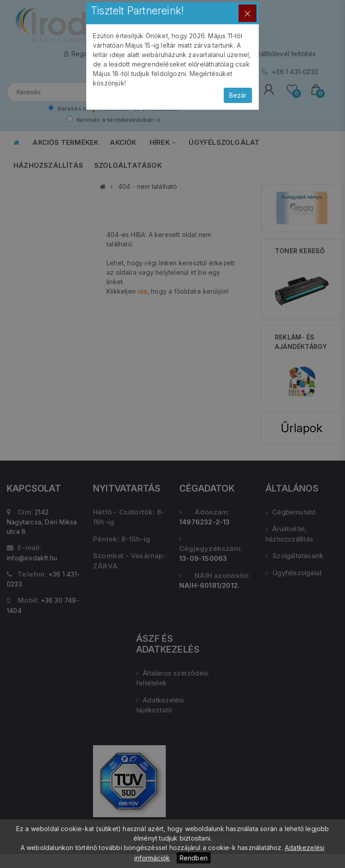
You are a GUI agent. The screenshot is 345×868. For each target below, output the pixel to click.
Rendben (194, 858)
